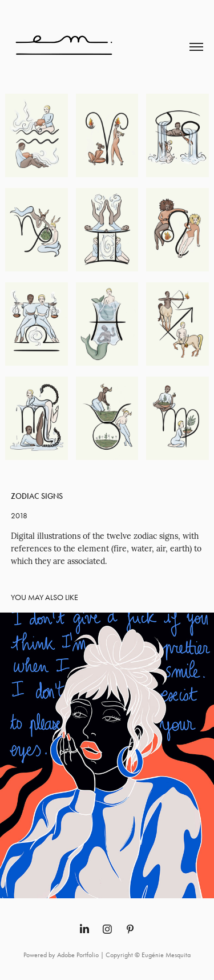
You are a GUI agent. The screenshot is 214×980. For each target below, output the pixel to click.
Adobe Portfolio (78, 955)
